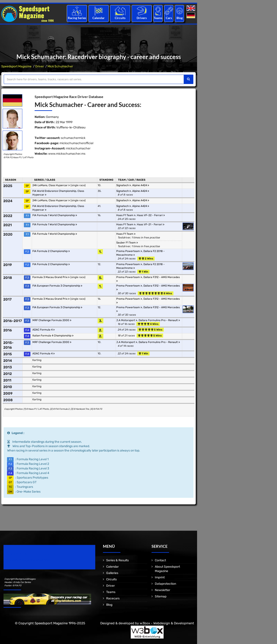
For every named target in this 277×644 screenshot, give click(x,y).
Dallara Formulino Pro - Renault (159, 320)
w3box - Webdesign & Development (167, 623)
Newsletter (162, 590)
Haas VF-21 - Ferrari (151, 224)
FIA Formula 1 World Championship (55, 215)
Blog (180, 18)
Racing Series (77, 18)
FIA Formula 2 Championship (51, 251)
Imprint (160, 577)
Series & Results (117, 560)
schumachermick (73, 138)
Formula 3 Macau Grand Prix (51, 277)
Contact (160, 560)
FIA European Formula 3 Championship (57, 286)
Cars (169, 18)
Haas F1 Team (126, 215)
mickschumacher (78, 148)
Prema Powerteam (129, 251)
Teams (158, 18)
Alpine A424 (141, 185)
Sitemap (161, 596)
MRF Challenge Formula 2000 (52, 320)
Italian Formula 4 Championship (53, 336)
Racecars (113, 598)
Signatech (124, 185)
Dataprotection (165, 584)
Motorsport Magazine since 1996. (28, 560)
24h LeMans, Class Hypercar (51, 185)
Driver (40, 66)
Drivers (142, 18)
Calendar (99, 18)
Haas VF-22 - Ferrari (151, 215)
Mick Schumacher (60, 66)
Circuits (120, 18)
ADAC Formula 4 (44, 330)
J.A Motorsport (127, 320)
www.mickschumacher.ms (67, 154)
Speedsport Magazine (16, 66)
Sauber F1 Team (127, 243)
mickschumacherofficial (76, 143)
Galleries (112, 573)
